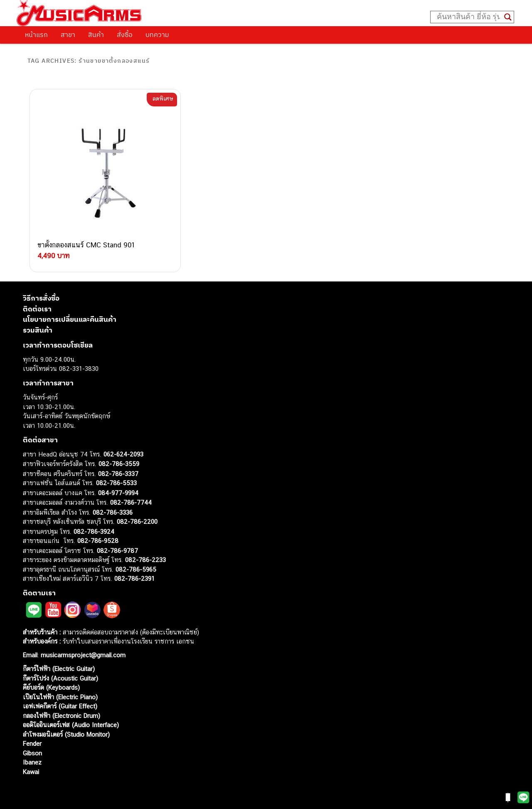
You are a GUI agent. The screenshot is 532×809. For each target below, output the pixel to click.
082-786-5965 (136, 564)
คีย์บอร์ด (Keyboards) (51, 682)
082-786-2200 (137, 516)
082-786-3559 (119, 458)
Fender (32, 738)
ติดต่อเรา (37, 303)
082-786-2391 (134, 573)
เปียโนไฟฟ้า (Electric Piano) (60, 692)
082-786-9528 (98, 535)
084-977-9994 (118, 487)
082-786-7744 (131, 497)
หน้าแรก (36, 35)
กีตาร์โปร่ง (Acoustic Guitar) (60, 673)
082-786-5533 (116, 477)
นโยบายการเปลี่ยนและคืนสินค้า (70, 314)
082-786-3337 (118, 468)
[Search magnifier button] (508, 17)
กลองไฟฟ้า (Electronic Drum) (62, 710)
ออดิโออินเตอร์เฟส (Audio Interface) (71, 719)
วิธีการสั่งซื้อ (41, 293)
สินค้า (96, 35)
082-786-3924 (94, 526)
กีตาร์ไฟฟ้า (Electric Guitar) (59, 663)
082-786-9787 (117, 545)
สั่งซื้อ (125, 35)
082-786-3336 (113, 507)
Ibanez (32, 757)
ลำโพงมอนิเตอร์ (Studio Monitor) (66, 729)
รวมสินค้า (38, 325)
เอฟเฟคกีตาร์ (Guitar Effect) (60, 701)
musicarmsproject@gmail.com (82, 650)
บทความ (157, 35)
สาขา (68, 35)
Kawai (31, 766)
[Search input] (468, 17)
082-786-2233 (145, 554)
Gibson (32, 748)
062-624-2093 (123, 449)
